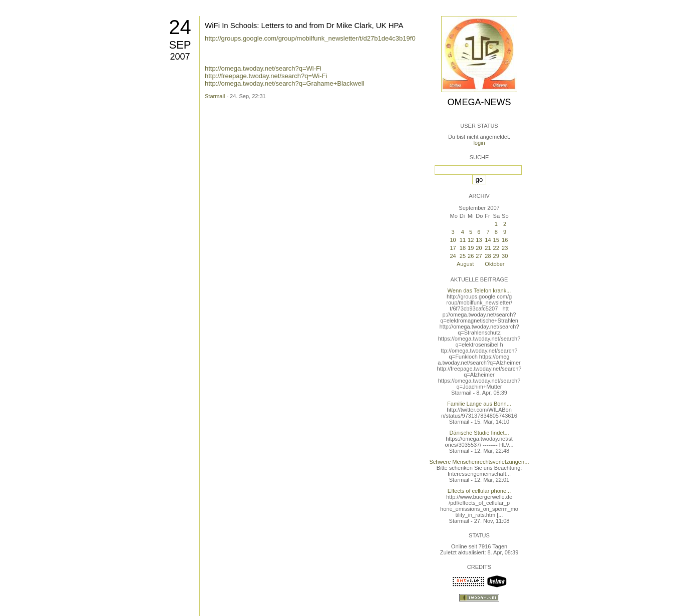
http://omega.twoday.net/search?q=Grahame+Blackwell (284, 83)
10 (453, 240)
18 (463, 248)
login (479, 143)
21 (488, 248)
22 (496, 248)
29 (496, 256)
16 (505, 240)
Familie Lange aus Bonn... (479, 404)
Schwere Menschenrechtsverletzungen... (479, 462)
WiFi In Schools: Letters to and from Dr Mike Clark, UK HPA (304, 25)
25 (463, 256)
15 (496, 240)
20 (479, 248)
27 (479, 256)
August (465, 264)
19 (471, 248)
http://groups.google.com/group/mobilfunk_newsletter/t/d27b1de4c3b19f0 (310, 38)
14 (488, 240)
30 (505, 256)
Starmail (215, 96)
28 (488, 256)
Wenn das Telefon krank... (479, 290)
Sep (180, 45)
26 (471, 256)
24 (180, 27)
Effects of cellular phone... (479, 491)
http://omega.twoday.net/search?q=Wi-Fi (263, 68)
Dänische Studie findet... (479, 433)
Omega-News (479, 102)
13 (479, 240)
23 (505, 248)
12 (471, 240)
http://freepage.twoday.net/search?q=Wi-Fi (266, 76)
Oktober (494, 264)
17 (453, 248)
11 (463, 240)
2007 (180, 57)
